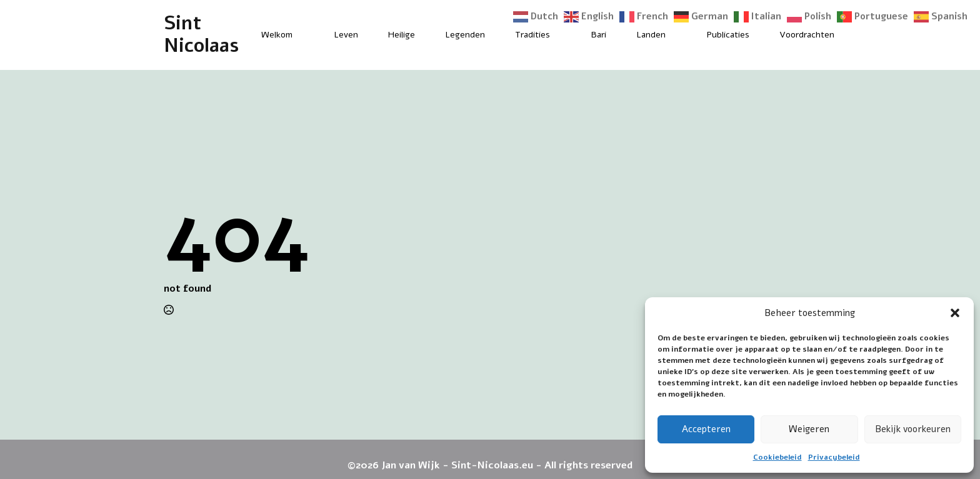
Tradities (532, 35)
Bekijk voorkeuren (913, 429)
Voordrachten (807, 35)
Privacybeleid (834, 457)
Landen (651, 35)
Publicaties (728, 35)
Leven (346, 35)
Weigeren (809, 429)
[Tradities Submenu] (561, 35)
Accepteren (706, 429)
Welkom (277, 35)
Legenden (465, 35)
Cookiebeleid (777, 457)
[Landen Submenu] (676, 35)
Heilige (402, 35)
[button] (955, 313)
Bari (599, 35)
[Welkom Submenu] (303, 35)
